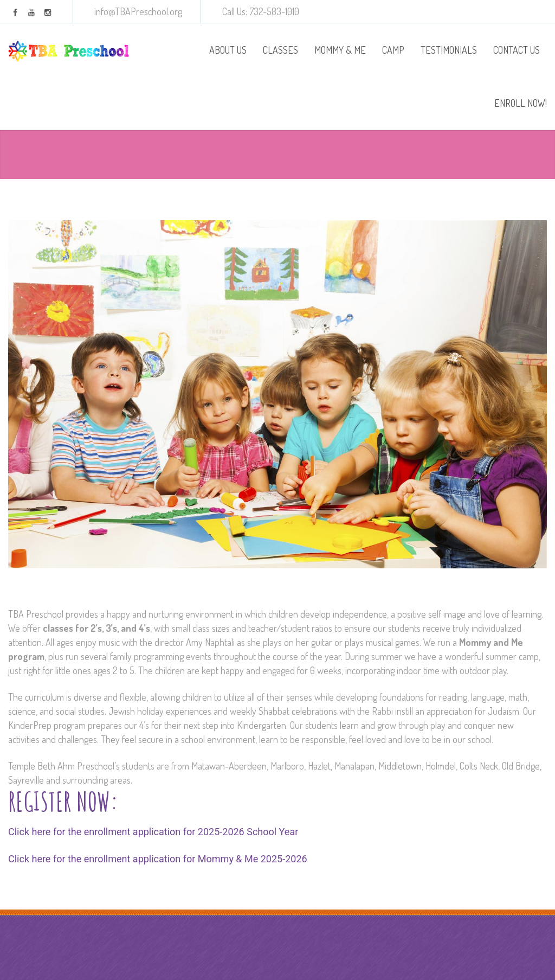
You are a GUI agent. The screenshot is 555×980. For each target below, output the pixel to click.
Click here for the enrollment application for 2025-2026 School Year (153, 832)
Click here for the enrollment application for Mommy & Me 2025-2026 (158, 859)
